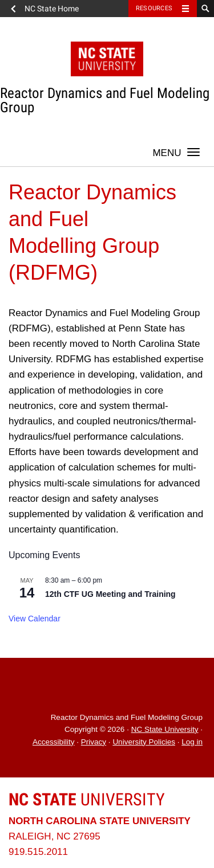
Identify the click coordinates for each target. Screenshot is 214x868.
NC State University (165, 729)
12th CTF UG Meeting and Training (110, 594)
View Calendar (35, 619)
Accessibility (54, 742)
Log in (192, 742)
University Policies (144, 742)
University (87, 799)
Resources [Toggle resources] (154, 8)
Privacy (94, 742)
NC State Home (52, 9)
